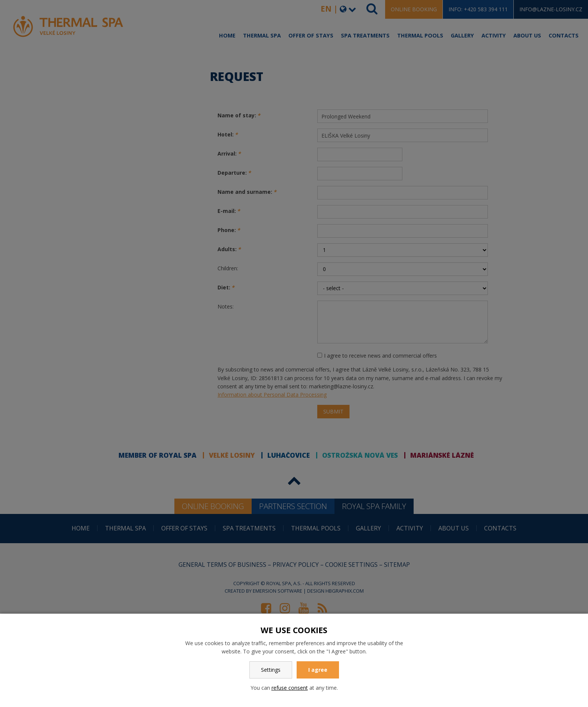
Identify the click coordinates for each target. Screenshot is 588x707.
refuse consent (290, 688)
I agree (318, 670)
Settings (271, 670)
